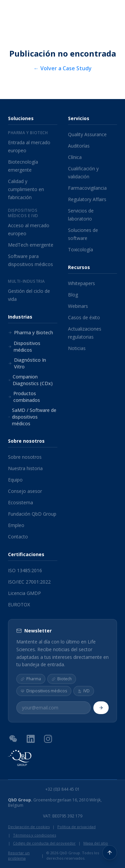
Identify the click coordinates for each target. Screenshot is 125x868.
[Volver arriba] (110, 853)
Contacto (18, 537)
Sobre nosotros (25, 457)
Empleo (16, 525)
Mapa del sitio (96, 843)
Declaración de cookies (29, 827)
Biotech (62, 679)
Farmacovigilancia (87, 188)
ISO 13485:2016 (25, 570)
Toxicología (80, 249)
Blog (73, 295)
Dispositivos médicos (24, 346)
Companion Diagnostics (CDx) (30, 380)
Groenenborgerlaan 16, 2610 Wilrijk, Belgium (55, 803)
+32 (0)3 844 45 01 (62, 789)
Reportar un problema (19, 856)
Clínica (75, 157)
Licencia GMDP (24, 593)
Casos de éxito (84, 317)
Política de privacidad (76, 827)
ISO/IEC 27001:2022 (29, 582)
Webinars (78, 306)
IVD (84, 691)
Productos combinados (24, 397)
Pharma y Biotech (30, 332)
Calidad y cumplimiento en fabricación (26, 189)
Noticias (77, 348)
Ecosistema (20, 502)
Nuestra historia (25, 468)
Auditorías (79, 146)
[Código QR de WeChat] (13, 739)
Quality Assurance (87, 134)
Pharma (31, 679)
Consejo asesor (25, 491)
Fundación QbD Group (32, 514)
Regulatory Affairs (87, 199)
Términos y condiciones (34, 835)
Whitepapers (81, 283)
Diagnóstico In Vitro (27, 363)
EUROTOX (19, 604)
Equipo (15, 480)
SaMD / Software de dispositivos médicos (32, 417)
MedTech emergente (31, 245)
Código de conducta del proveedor (44, 843)
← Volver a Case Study (63, 68)
